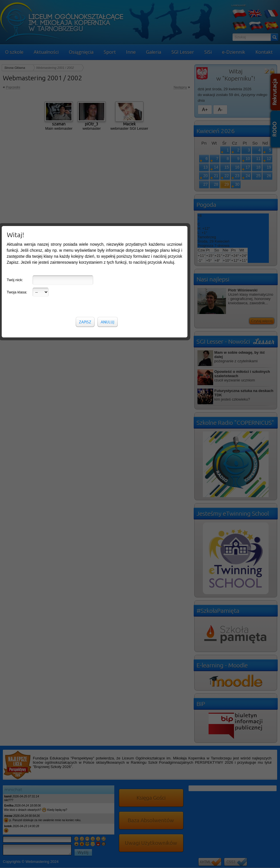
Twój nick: (15, 118)
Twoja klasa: (17, 130)
